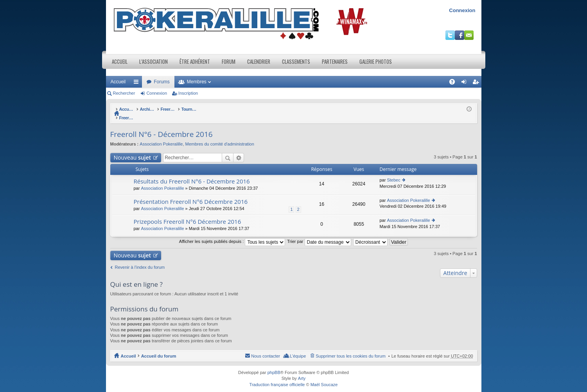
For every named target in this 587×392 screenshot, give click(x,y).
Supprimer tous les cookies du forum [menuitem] (351, 348)
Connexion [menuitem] (465, 83)
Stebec (393, 172)
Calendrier (259, 61)
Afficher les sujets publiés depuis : (232, 233)
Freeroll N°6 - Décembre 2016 (355, 109)
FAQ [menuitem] (454, 83)
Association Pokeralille (161, 136)
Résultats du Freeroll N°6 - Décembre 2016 (192, 173)
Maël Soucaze (324, 376)
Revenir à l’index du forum (140, 259)
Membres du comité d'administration (220, 136)
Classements (296, 61)
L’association (153, 61)
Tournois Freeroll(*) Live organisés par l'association (267, 109)
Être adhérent (195, 61)
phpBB (274, 364)
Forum (229, 61)
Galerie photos (376, 61)
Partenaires (335, 61)
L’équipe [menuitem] (298, 348)
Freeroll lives (196, 109)
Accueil (120, 61)
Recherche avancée (239, 149)
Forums (162, 82)
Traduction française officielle (277, 376)
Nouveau (133, 149)
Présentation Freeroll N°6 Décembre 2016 (191, 193)
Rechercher (124, 93)
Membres (197, 82)
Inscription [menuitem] (477, 83)
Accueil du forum (137, 109)
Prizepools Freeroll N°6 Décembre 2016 (188, 213)
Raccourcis (138, 83)
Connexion (462, 10)
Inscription (188, 93)
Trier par (319, 233)
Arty (302, 370)
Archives (168, 109)
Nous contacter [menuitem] (266, 348)
